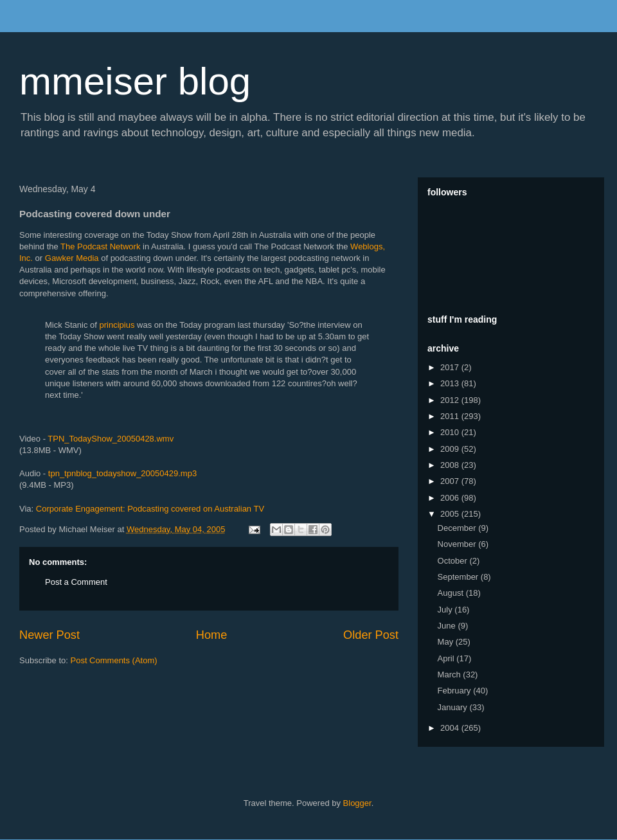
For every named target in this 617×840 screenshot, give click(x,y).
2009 (451, 449)
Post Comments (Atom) (114, 660)
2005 (451, 514)
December (458, 528)
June (448, 626)
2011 (451, 416)
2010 (451, 432)
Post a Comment (76, 582)
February (456, 691)
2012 (451, 400)
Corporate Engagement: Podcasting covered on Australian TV (150, 509)
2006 (451, 498)
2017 (451, 367)
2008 (451, 465)
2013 (451, 383)
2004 (451, 728)
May (447, 642)
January (454, 707)
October (454, 561)
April (447, 658)
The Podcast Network (100, 246)
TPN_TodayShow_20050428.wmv (111, 439)
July (446, 610)
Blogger (357, 803)
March (451, 675)
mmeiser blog (135, 81)
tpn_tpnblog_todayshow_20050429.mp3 (122, 473)
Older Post (371, 635)
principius (117, 325)
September (459, 577)
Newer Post (49, 635)
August (452, 593)
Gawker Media (72, 258)
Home (212, 635)
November (458, 544)
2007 (451, 481)
